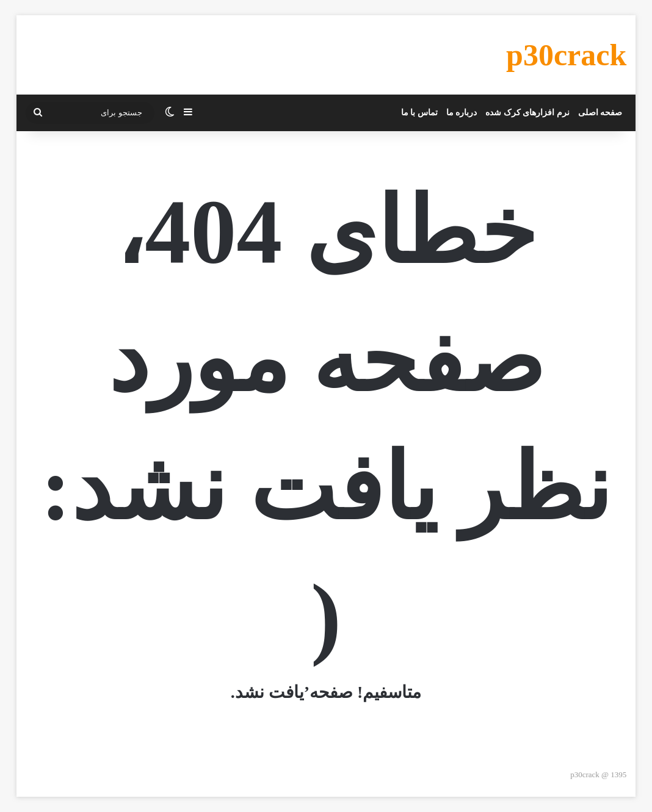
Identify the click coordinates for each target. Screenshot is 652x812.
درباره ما (462, 113)
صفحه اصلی (600, 113)
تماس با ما (419, 113)
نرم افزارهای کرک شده (527, 113)
